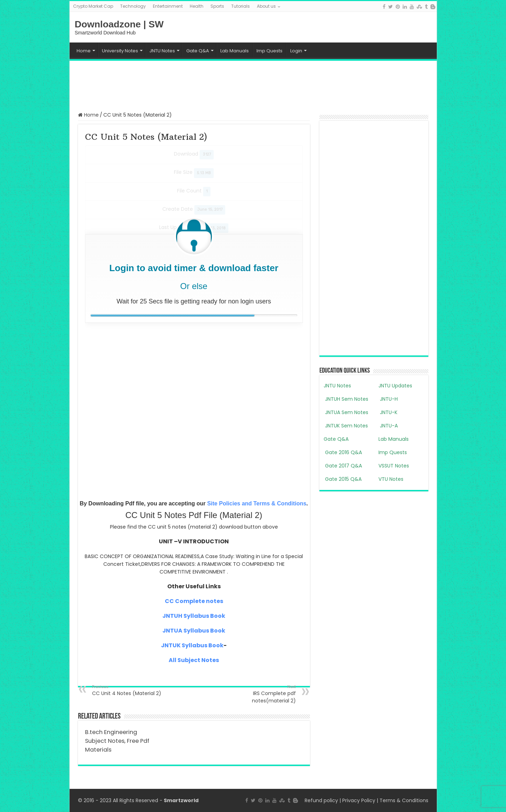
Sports (217, 6)
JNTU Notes (162, 51)
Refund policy (321, 800)
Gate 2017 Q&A (343, 466)
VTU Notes (391, 479)
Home (84, 51)
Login (296, 51)
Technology (133, 6)
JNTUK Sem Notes (346, 426)
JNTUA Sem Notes (346, 412)
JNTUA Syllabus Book (194, 631)
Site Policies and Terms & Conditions (257, 503)
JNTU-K (388, 412)
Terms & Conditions (404, 800)
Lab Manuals (235, 51)
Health (197, 6)
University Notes (120, 51)
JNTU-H (388, 399)
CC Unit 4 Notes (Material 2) (128, 690)
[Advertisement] (253, 85)
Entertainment (168, 6)
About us (266, 6)
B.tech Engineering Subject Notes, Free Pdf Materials (117, 741)
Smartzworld (181, 800)
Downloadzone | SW (119, 24)
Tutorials (241, 6)
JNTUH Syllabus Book (194, 616)
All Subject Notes (194, 660)
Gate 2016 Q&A (343, 452)
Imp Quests (270, 51)
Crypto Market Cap (93, 6)
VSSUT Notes (394, 466)
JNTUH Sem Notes (346, 399)
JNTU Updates (395, 386)
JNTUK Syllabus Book (192, 645)
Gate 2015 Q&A (343, 479)
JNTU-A (388, 426)
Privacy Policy (359, 800)
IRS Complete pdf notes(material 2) (260, 694)
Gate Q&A (198, 51)
